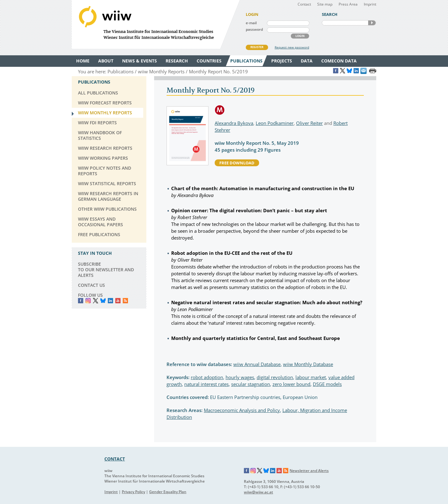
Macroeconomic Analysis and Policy (242, 410)
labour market (311, 377)
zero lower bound (291, 384)
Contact (304, 4)
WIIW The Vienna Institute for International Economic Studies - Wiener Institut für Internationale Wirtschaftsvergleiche (156, 24)
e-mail (251, 23)
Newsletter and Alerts (309, 471)
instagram (88, 301)
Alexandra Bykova (234, 123)
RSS (125, 301)
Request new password (292, 47)
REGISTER (257, 47)
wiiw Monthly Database (308, 364)
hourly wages (240, 377)
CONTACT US (91, 285)
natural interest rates (206, 384)
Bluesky (103, 301)
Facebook (81, 301)
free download (237, 163)
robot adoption (207, 377)
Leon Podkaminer (275, 123)
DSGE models (327, 384)
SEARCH (372, 23)
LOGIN (300, 36)
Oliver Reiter (309, 123)
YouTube (118, 301)
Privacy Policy (133, 492)
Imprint (370, 4)
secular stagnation (251, 384)
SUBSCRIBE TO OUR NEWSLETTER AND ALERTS (106, 270)
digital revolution (275, 377)
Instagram (253, 471)
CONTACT (115, 459)
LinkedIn (110, 301)
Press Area (348, 4)
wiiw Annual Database (257, 364)
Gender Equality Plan (168, 492)
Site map (325, 4)
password (254, 29)
